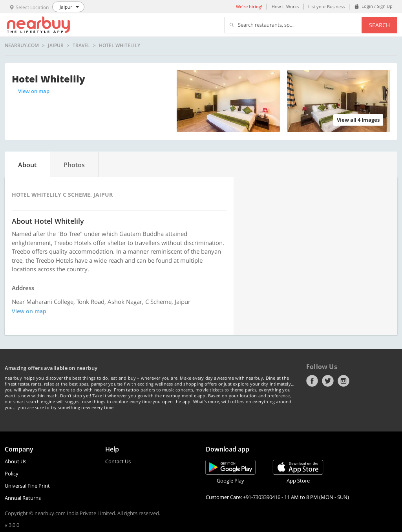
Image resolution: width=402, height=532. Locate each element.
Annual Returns (23, 498)
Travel (81, 46)
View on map (34, 91)
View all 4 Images (358, 120)
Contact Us (118, 461)
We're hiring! (249, 6)
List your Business (326, 6)
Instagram (344, 381)
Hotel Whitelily (120, 46)
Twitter (328, 381)
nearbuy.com (22, 46)
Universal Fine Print (27, 486)
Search (379, 25)
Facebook (312, 381)
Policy (12, 473)
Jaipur (56, 46)
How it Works (285, 6)
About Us (16, 461)
